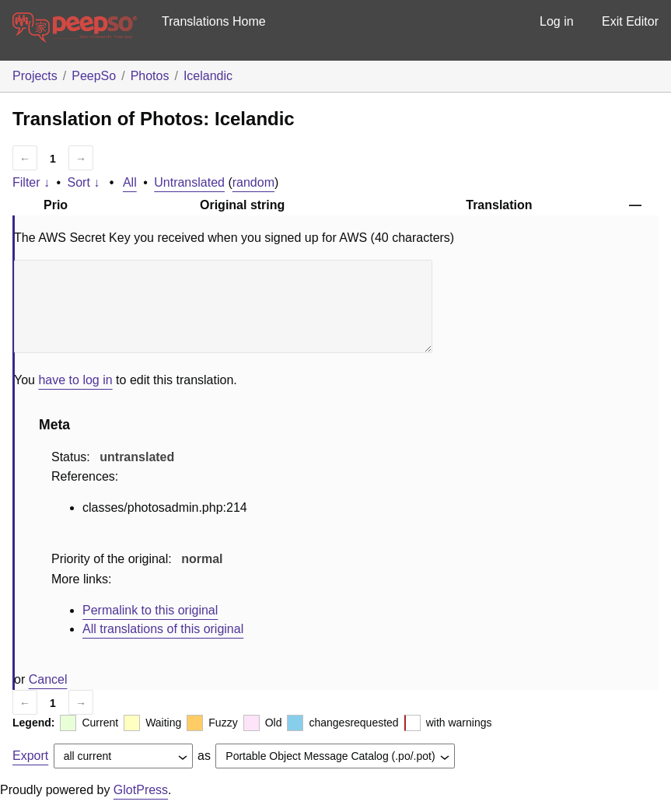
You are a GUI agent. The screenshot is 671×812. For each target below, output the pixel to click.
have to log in (75, 380)
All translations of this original (163, 629)
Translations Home (214, 21)
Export (30, 756)
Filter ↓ (31, 182)
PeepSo (94, 76)
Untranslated (189, 182)
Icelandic (208, 76)
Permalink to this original (150, 610)
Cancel (48, 679)
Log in (557, 21)
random (253, 182)
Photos (150, 76)
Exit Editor (630, 21)
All (130, 182)
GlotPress (141, 790)
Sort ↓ (84, 182)
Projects (35, 76)
